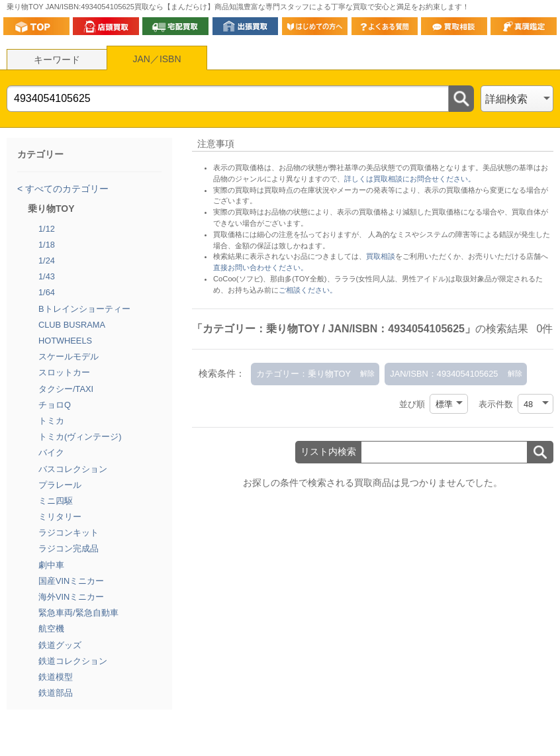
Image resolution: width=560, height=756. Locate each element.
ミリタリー (60, 517)
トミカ (51, 421)
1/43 (47, 276)
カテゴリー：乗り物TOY (303, 374)
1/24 (47, 260)
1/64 (47, 292)
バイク (51, 452)
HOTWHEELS (65, 341)
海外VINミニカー (71, 597)
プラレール (60, 485)
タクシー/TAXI (66, 389)
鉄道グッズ (60, 645)
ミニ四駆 (56, 501)
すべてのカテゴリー (66, 189)
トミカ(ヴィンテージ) (80, 437)
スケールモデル (69, 356)
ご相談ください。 (308, 290)
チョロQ (55, 405)
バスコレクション (73, 469)
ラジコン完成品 (69, 548)
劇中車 (51, 565)
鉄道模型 (56, 677)
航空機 (51, 629)
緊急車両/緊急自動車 (78, 613)
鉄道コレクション (73, 661)
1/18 (47, 245)
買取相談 (381, 256)
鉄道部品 (56, 693)
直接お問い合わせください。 (260, 267)
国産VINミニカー (71, 581)
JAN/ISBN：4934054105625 (444, 374)
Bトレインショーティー (84, 309)
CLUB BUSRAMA (72, 325)
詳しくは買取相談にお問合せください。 (410, 179)
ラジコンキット (69, 533)
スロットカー (64, 372)
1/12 (47, 229)
